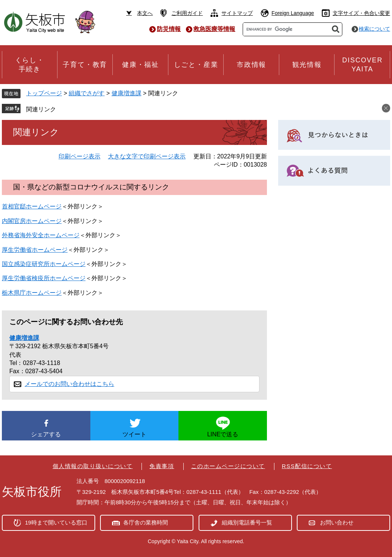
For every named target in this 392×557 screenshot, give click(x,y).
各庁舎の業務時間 (146, 522)
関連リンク (41, 109)
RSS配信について (307, 466)
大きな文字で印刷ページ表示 (147, 156)
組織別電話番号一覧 (247, 522)
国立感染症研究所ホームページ (44, 264)
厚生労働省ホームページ (35, 250)
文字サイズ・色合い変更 (361, 13)
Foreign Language (293, 13)
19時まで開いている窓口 (56, 522)
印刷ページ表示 (80, 156)
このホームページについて (228, 466)
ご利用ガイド (187, 13)
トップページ (44, 93)
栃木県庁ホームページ (32, 293)
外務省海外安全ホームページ (41, 235)
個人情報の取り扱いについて (93, 466)
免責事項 (162, 466)
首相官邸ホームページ (32, 206)
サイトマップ (237, 13)
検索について (374, 29)
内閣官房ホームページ (32, 221)
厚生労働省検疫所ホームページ (44, 278)
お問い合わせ (337, 522)
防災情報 (169, 29)
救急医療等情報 (214, 29)
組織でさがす (87, 93)
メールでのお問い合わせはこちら (69, 384)
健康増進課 (127, 93)
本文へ (145, 13)
